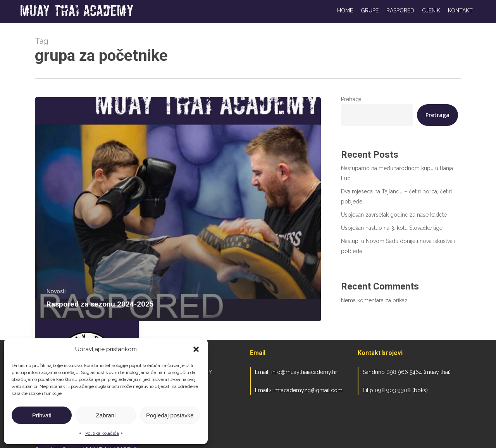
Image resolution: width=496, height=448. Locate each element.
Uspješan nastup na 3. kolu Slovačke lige (392, 228)
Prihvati (42, 415)
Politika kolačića (102, 433)
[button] (196, 349)
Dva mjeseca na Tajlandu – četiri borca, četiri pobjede (396, 196)
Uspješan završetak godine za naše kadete (394, 215)
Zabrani (106, 415)
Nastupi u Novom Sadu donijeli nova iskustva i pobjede (398, 246)
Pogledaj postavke (170, 415)
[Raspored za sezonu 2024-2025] (178, 209)
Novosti (56, 291)
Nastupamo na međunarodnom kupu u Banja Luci (397, 173)
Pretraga (351, 99)
